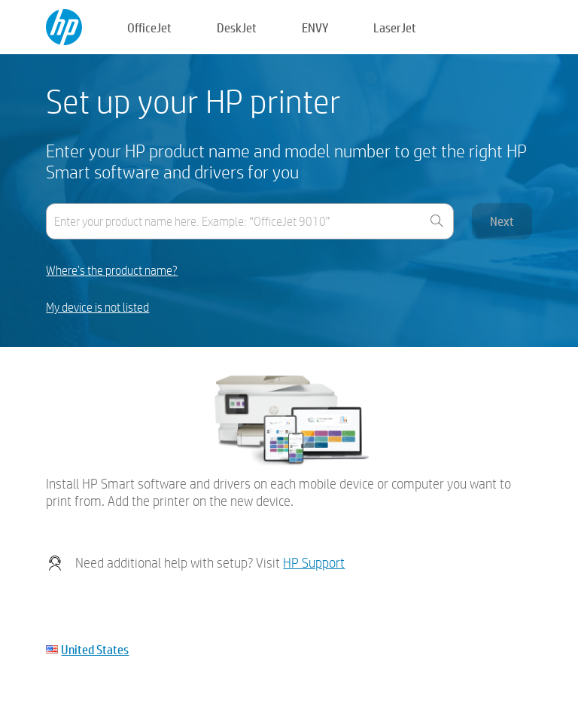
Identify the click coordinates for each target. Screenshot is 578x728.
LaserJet (395, 27)
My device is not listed (97, 308)
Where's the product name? (112, 271)
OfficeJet (149, 27)
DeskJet (237, 27)
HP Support (314, 563)
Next (502, 221)
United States (95, 649)
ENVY (315, 27)
